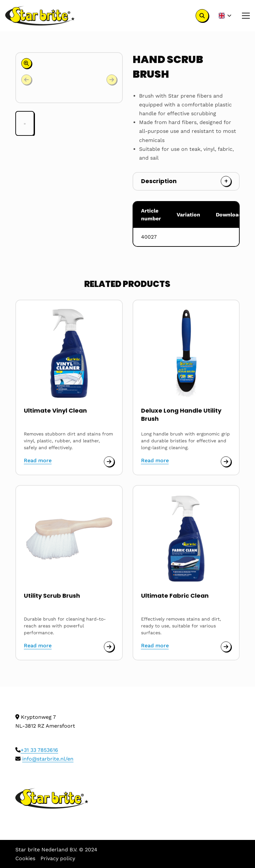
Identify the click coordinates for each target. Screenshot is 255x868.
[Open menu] (243, 16)
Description (159, 181)
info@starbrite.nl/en (48, 759)
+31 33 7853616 (39, 750)
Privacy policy (58, 858)
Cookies (25, 858)
